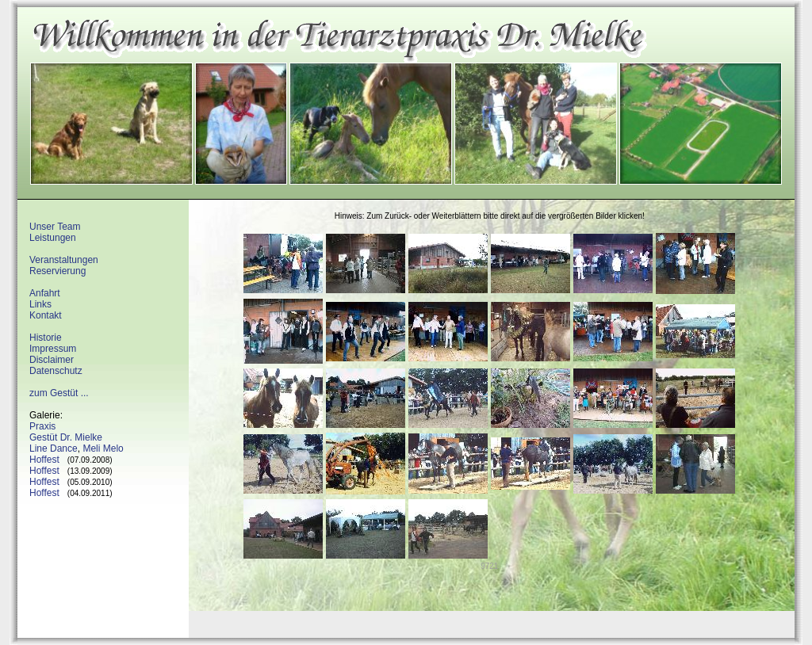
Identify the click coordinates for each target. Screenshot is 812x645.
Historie (46, 338)
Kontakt (46, 315)
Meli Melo (103, 448)
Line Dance (54, 448)
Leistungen (53, 238)
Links (40, 304)
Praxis (42, 426)
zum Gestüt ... (59, 393)
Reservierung (57, 271)
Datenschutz (56, 371)
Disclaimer (52, 360)
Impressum (53, 349)
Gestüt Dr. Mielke (66, 437)
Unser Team (55, 227)
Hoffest (44, 460)
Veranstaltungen (64, 260)
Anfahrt (45, 293)
